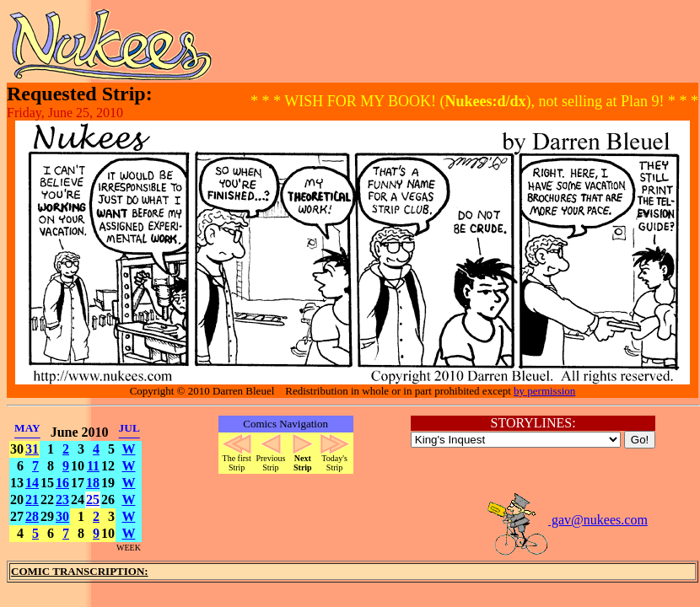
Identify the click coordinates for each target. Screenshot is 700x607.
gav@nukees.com (567, 520)
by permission (544, 391)
